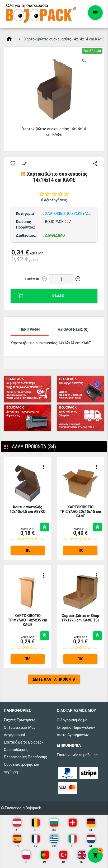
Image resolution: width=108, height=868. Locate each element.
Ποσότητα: (32, 279)
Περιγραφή (30, 329)
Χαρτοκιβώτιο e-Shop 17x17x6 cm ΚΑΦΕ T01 (81, 618)
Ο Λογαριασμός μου (73, 720)
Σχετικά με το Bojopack (24, 742)
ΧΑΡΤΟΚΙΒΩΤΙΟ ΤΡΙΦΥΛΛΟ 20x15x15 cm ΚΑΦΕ (80, 512)
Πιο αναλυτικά (28, 552)
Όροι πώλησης (16, 750)
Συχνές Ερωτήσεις (20, 720)
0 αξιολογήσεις (54, 200)
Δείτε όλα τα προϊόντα (54, 679)
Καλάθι (42, 296)
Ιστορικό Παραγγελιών (76, 727)
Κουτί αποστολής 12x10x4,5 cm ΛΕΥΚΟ (27, 509)
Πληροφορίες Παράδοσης (26, 757)
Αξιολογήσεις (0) (73, 329)
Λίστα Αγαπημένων (73, 735)
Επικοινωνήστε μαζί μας (77, 755)
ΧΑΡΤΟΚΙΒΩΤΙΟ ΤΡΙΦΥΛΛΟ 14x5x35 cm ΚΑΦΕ (28, 620)
